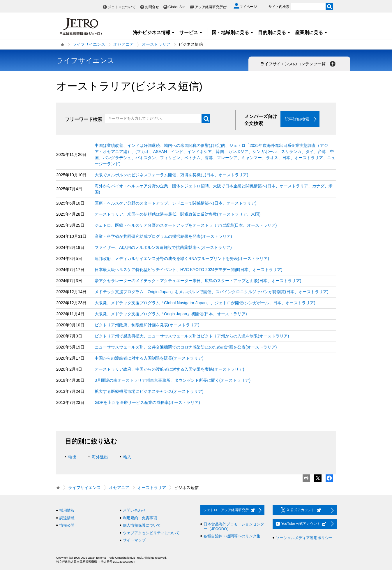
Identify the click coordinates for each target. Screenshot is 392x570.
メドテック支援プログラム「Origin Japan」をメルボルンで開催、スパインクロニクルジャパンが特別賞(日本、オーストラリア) (212, 292)
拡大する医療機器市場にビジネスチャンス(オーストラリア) (149, 391)
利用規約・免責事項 (140, 518)
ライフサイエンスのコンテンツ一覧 (299, 64)
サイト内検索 (279, 7)
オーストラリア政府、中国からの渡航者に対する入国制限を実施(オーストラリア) (169, 369)
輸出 (73, 457)
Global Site (177, 7)
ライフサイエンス (89, 44)
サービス (191, 32)
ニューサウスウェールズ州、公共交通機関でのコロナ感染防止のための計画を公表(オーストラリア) (186, 347)
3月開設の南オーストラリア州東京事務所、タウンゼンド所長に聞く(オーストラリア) (173, 380)
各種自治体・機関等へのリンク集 (232, 536)
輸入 (127, 457)
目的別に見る (274, 32)
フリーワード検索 (84, 119)
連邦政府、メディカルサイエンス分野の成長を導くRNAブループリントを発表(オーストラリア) (182, 258)
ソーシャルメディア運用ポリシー (304, 538)
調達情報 (67, 518)
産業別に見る (311, 32)
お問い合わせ (134, 510)
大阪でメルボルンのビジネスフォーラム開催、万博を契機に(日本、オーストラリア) (171, 175)
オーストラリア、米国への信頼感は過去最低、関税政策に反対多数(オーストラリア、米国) (178, 214)
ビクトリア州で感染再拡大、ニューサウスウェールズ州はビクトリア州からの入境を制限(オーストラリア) (192, 336)
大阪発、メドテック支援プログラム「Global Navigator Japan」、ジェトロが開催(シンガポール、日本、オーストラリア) (205, 303)
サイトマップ (134, 540)
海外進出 (100, 457)
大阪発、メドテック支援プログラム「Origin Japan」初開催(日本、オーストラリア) (171, 314)
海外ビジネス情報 (154, 32)
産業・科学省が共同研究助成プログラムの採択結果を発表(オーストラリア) (163, 236)
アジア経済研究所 (211, 7)
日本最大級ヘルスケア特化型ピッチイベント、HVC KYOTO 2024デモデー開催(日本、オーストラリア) (189, 270)
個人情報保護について (142, 525)
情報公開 (67, 525)
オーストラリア (156, 44)
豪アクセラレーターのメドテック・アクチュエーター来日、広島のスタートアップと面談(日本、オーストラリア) (198, 281)
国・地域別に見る (233, 32)
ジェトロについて (122, 7)
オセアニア (123, 44)
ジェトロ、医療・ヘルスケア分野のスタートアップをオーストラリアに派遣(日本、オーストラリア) (186, 225)
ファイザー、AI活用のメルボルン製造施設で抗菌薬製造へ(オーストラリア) (163, 247)
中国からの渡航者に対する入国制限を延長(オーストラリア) (149, 358)
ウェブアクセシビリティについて (151, 533)
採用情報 (67, 510)
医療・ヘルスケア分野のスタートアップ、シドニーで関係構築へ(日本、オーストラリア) (175, 203)
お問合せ (152, 7)
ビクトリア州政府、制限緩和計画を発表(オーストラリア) (147, 325)
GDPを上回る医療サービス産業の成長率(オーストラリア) (147, 402)
